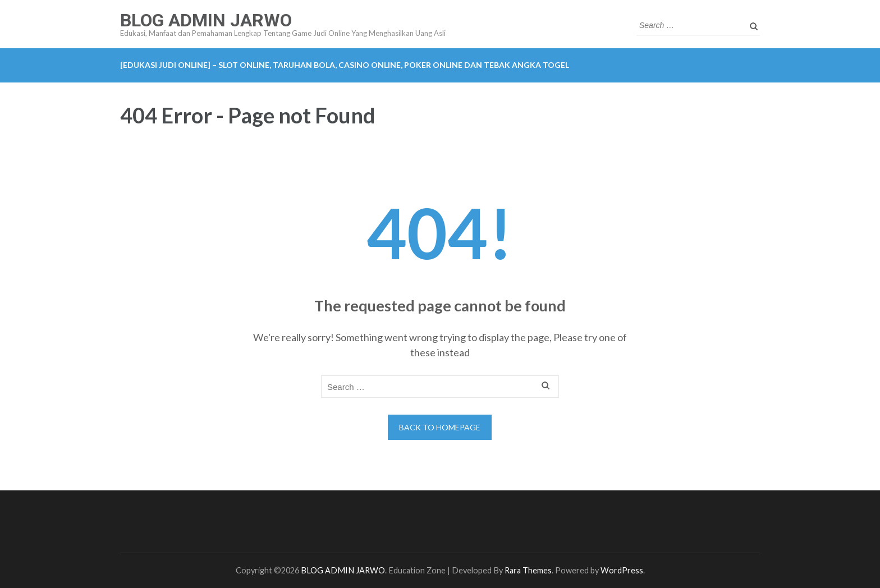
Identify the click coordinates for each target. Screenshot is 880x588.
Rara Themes (528, 570)
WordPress (622, 570)
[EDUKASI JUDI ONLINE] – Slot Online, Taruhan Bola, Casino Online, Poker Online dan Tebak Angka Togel (345, 65)
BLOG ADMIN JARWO (206, 20)
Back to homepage (440, 427)
